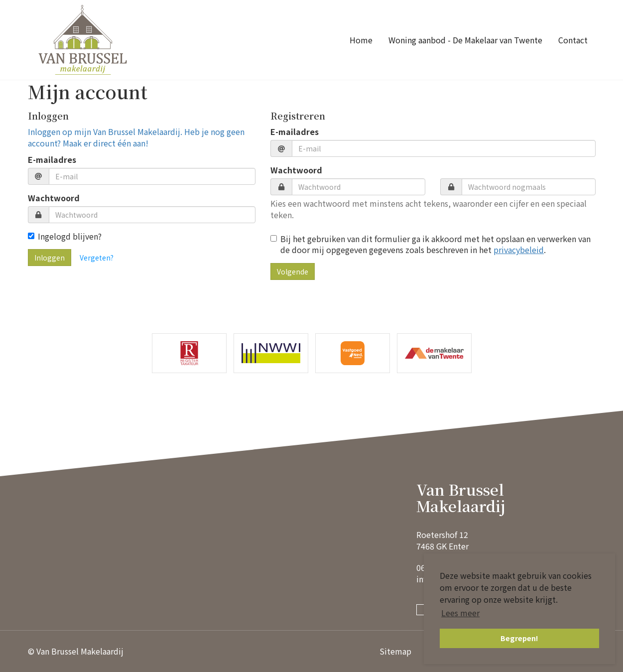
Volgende (293, 271)
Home (361, 40)
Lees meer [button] (460, 613)
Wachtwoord (54, 198)
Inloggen (50, 258)
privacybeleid (519, 250)
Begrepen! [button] (519, 638)
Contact (573, 40)
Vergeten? (97, 258)
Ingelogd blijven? (65, 236)
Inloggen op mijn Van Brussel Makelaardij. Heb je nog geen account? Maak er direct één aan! (136, 137)
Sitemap (395, 651)
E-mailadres (52, 160)
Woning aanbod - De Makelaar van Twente (465, 40)
